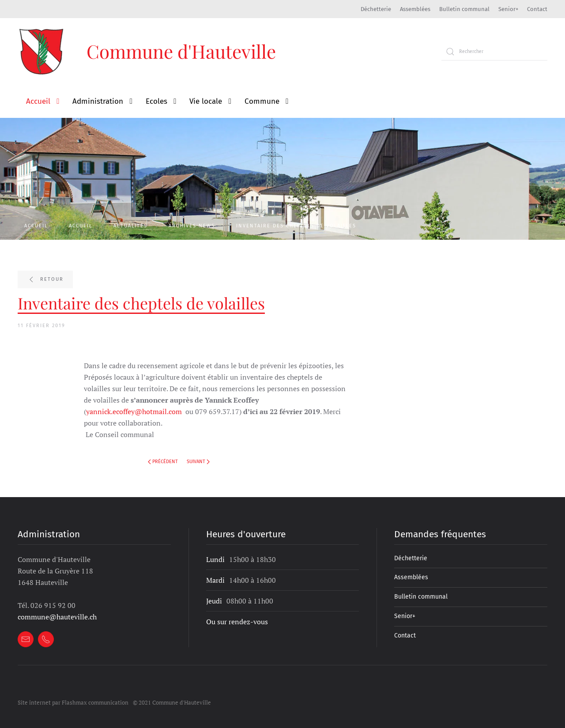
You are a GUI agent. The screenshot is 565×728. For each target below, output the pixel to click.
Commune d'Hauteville (181, 51)
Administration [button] (98, 101)
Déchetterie (376, 9)
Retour (45, 279)
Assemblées (415, 9)
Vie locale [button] (206, 101)
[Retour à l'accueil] (42, 51)
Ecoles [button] (156, 101)
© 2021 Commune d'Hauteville (172, 702)
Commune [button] (262, 101)
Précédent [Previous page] (163, 462)
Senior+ (508, 9)
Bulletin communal (464, 9)
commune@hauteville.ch (57, 617)
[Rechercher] (494, 52)
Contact (537, 9)
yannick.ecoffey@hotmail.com (134, 411)
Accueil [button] (38, 101)
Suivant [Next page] (198, 462)
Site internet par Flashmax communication (73, 702)
